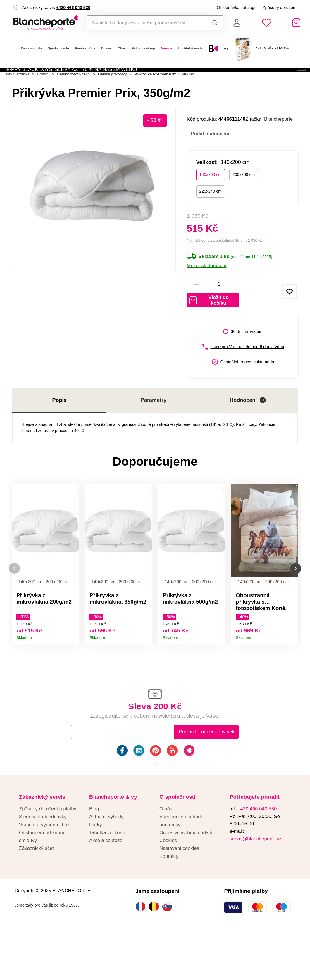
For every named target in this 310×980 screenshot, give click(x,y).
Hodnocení (248, 435)
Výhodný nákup (143, 48)
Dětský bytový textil (74, 105)
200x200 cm (244, 205)
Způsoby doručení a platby (48, 856)
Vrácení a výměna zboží (45, 871)
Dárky (95, 871)
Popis (60, 435)
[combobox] (145, 23)
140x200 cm (211, 205)
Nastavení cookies (179, 895)
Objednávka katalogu (237, 8)
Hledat (215, 23)
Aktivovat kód (271, 81)
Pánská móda (85, 48)
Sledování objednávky (43, 864)
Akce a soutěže (106, 887)
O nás (166, 856)
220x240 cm (211, 221)
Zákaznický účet (36, 895)
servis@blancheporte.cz (256, 885)
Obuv (122, 48)
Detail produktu (72, 673)
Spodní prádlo (58, 48)
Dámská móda (32, 48)
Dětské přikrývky (112, 105)
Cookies (168, 887)
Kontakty (169, 903)
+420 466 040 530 (73, 8)
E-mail (82, 778)
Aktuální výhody (106, 864)
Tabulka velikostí (107, 879)
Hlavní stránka (17, 105)
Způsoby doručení (280, 8)
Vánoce (167, 48)
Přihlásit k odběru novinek (206, 778)
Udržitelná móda (190, 48)
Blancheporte (278, 149)
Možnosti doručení (207, 296)
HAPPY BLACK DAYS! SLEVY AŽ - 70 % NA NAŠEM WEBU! (71, 81)
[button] (14, 609)
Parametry (154, 435)
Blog (94, 856)
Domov (106, 48)
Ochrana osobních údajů (186, 879)
